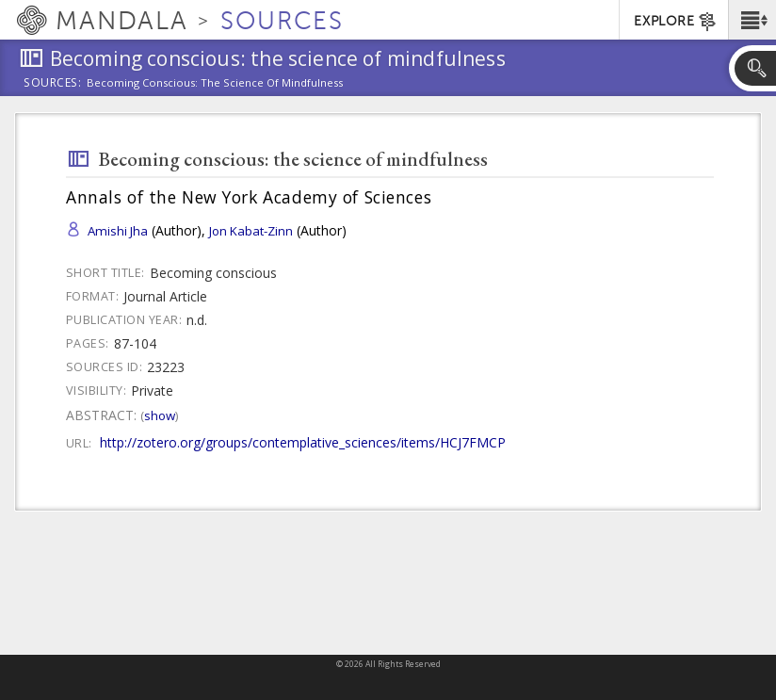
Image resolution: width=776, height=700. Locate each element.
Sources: (53, 84)
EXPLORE (676, 22)
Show (160, 415)
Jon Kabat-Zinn (251, 231)
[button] (752, 20)
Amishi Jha (118, 231)
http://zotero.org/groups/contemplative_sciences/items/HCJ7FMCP (303, 442)
